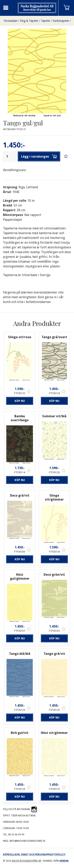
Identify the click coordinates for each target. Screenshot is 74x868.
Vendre (64, 861)
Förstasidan (11, 21)
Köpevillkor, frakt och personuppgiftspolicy (34, 855)
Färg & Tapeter (29, 21)
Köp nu (20, 401)
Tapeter (45, 21)
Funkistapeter (61, 21)
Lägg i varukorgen (39, 156)
